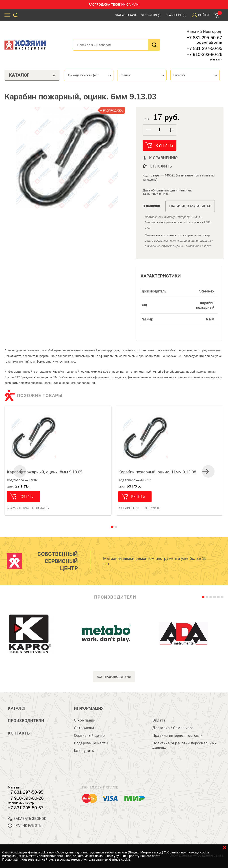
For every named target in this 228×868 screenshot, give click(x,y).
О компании (85, 721)
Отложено (151, 15)
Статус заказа (126, 15)
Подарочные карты (91, 743)
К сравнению (18, 508)
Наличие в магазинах (190, 206)
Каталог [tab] (32, 75)
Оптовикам (84, 728)
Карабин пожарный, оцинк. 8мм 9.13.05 (45, 472)
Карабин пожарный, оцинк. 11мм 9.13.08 (157, 472)
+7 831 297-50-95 (204, 48)
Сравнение (176, 15)
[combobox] (89, 75)
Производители (26, 721)
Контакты (19, 733)
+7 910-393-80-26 (204, 54)
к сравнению (163, 158)
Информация (89, 708)
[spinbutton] (159, 130)
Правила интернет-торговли (177, 736)
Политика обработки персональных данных (184, 746)
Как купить (84, 751)
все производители (114, 677)
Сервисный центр (89, 736)
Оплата (159, 721)
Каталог (17, 708)
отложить (161, 166)
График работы (25, 826)
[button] (170, 130)
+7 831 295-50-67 (204, 38)
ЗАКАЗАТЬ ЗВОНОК (27, 819)
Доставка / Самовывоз (173, 728)
